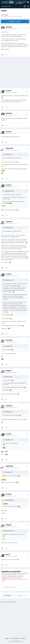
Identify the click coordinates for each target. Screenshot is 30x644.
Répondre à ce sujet (15, 21)
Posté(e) (11, 29)
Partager (7, 596)
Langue (7, 638)
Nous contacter (15, 638)
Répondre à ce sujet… (10, 587)
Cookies (23, 638)
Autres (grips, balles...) (17, 16)
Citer (6, 55)
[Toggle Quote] (4, 154)
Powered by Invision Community (15, 642)
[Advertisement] (15, 73)
